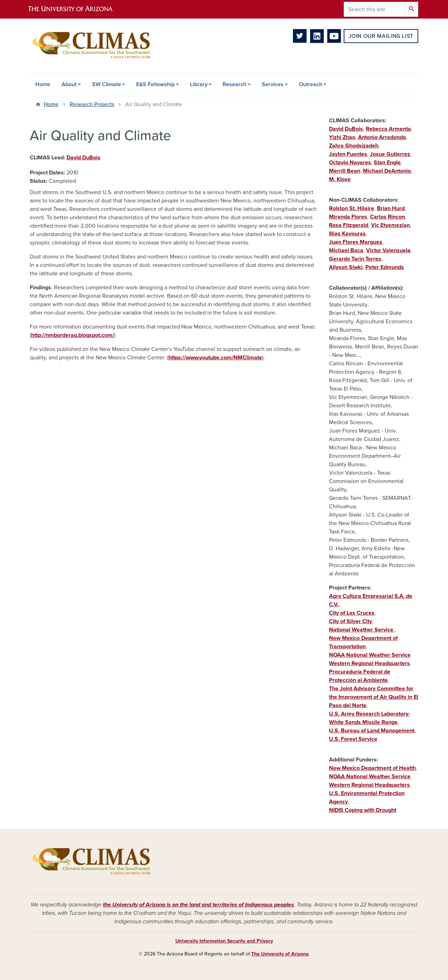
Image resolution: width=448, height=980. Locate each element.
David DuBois (83, 158)
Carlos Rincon (387, 217)
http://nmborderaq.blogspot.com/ (73, 335)
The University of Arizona (280, 954)
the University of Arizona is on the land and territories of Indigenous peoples (198, 905)
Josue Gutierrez (390, 154)
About (69, 84)
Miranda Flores (348, 217)
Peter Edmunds (385, 267)
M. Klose (340, 179)
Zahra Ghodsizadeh (354, 146)
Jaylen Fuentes (348, 154)
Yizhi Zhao (342, 137)
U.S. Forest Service (353, 739)
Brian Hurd (391, 208)
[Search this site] (374, 9)
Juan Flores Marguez (356, 242)
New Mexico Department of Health (372, 768)
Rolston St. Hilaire (352, 208)
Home (43, 84)
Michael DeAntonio (387, 171)
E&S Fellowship (155, 84)
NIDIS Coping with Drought (363, 810)
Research (234, 84)
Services (273, 84)
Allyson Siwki (346, 267)
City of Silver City (351, 621)
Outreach (311, 84)
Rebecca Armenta (388, 129)
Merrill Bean (345, 171)
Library (199, 84)
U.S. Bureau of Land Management (372, 731)
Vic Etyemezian (390, 225)
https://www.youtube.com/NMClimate (215, 358)
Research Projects (92, 104)
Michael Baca (346, 250)
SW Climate (107, 84)
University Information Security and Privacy (224, 941)
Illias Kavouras (347, 234)
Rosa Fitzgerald (349, 225)
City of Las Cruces (352, 613)
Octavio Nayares (350, 163)
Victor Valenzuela (388, 250)
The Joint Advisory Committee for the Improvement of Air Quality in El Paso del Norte (374, 697)
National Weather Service (362, 630)
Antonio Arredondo (382, 137)
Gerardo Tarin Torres (355, 259)
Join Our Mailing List (381, 36)
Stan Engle (387, 163)
